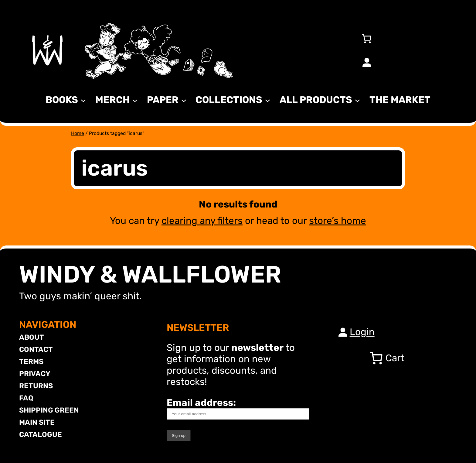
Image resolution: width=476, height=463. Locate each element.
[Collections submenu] (268, 100)
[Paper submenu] (184, 100)
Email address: (238, 408)
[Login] (367, 62)
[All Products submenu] (357, 100)
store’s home (338, 221)
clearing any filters (202, 221)
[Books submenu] (83, 100)
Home (78, 133)
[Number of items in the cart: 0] (367, 38)
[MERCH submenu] (135, 100)
